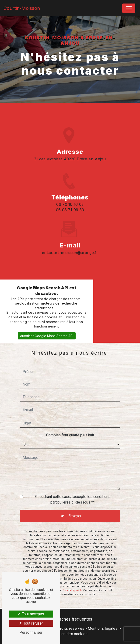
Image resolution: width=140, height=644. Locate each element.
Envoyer (75, 509)
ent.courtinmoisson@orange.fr (70, 246)
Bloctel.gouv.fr (72, 584)
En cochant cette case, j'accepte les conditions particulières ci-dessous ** (72, 493)
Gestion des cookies (70, 634)
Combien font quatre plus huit (70, 428)
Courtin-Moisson (22, 8)
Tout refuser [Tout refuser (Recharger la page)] (31, 623)
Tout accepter (31, 614)
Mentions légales (103, 628)
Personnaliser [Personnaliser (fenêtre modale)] (31, 632)
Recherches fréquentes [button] (70, 619)
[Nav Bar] (129, 8)
